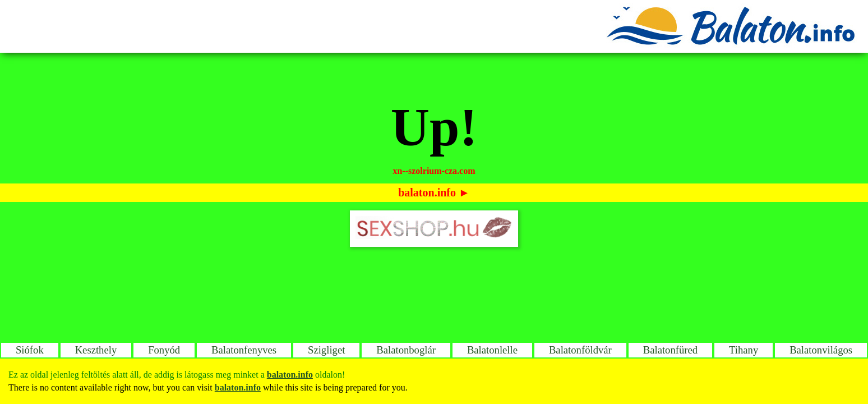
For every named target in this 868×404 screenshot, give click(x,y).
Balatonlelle (492, 350)
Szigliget (326, 350)
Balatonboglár (406, 350)
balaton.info (427, 192)
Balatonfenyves (244, 350)
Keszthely (96, 350)
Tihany (744, 350)
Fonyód (164, 350)
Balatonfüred (670, 350)
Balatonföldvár (580, 350)
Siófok (30, 350)
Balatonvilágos (821, 350)
